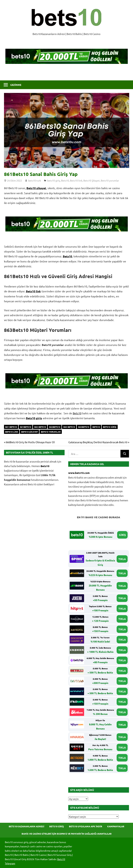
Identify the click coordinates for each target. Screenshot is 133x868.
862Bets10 (55, 427)
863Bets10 (84, 427)
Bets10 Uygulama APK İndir (86, 826)
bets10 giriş (54, 180)
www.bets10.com (79, 473)
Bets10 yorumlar (110, 180)
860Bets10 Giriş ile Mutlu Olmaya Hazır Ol (30, 442)
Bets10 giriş (34, 418)
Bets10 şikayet (36, 188)
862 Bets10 (40, 427)
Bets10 (65, 180)
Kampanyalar (116, 826)
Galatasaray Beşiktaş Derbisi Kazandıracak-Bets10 (98, 442)
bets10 (96, 427)
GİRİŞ (122, 535)
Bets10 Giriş (57, 826)
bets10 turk (35, 180)
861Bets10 (26, 427)
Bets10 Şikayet (92, 180)
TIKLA (122, 559)
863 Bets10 (69, 427)
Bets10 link (76, 180)
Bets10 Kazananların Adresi (26, 826)
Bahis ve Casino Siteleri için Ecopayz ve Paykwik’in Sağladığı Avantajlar (67, 834)
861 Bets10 (11, 427)
